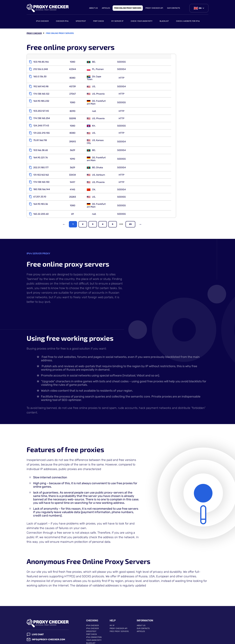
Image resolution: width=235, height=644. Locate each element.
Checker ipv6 (62, 21)
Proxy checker (34, 33)
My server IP (117, 21)
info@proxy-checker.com (46, 626)
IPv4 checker (42, 21)
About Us (93, 8)
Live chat (35, 621)
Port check (99, 21)
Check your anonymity (142, 21)
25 (130, 211)
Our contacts (174, 8)
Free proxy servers (119, 618)
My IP (112, 612)
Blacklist (164, 21)
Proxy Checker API (154, 8)
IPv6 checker (92, 615)
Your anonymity (94, 627)
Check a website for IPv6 (188, 21)
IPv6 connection (94, 624)
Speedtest (81, 21)
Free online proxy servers (128, 8)
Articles (106, 8)
